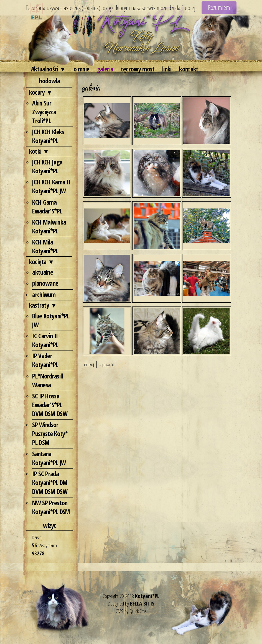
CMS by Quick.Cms (131, 611)
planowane (45, 283)
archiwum (44, 295)
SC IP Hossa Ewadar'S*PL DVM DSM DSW (50, 405)
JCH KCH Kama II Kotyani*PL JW (51, 186)
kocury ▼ (41, 92)
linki (167, 69)
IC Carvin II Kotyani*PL (45, 340)
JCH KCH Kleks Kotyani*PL (48, 136)
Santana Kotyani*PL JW (49, 458)
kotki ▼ (39, 151)
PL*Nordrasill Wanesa (47, 380)
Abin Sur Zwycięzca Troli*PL (44, 112)
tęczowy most (138, 69)
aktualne (42, 272)
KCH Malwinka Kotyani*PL (49, 226)
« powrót (107, 364)
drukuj (89, 364)
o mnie (82, 69)
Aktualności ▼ (48, 69)
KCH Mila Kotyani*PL (45, 246)
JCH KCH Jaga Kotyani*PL (47, 166)
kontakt (189, 69)
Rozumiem (219, 7)
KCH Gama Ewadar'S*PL (47, 207)
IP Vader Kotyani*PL (45, 360)
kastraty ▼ (43, 305)
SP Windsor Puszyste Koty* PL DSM (50, 434)
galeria (105, 69)
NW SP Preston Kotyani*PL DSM (51, 507)
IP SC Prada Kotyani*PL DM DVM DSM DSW (50, 483)
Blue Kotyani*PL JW (51, 320)
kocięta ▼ (42, 262)
